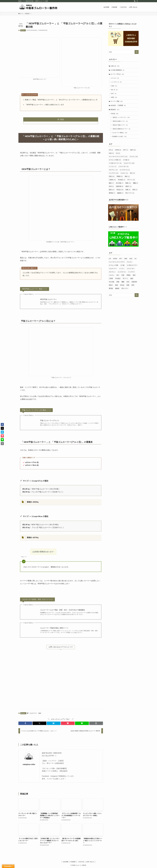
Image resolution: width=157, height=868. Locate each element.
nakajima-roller (29, 764)
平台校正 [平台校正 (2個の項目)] (122, 180)
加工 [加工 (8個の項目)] (132, 174)
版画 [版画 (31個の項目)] (112, 190)
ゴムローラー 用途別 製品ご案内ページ (54, 628)
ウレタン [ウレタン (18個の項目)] (134, 157)
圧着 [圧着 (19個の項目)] (112, 177)
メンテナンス (116, 82)
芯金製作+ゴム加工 (119, 137)
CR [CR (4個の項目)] (111, 151)
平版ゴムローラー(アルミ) (49, 421)
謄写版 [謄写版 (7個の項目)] (112, 194)
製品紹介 (23, 30)
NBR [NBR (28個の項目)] (133, 151)
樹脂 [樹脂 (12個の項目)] (128, 184)
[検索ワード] (123, 52)
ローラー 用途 (117, 102)
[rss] (135, 1)
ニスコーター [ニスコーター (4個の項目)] (124, 167)
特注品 (115, 114)
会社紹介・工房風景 (118, 106)
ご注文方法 (81, 862)
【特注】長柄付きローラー (121, 130)
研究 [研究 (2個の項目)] (135, 190)
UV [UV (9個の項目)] (118, 154)
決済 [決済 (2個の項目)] (111, 187)
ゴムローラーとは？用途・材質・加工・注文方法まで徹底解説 (62, 610)
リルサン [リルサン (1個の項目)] (124, 174)
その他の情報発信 (117, 70)
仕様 (114, 86)
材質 (114, 98)
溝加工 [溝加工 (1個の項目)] (128, 187)
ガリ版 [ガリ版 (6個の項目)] (126, 161)
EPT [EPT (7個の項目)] (126, 151)
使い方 (114, 90)
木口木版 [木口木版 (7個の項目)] (120, 184)
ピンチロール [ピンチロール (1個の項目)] (125, 170)
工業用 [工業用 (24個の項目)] (112, 180)
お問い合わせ (90, 862)
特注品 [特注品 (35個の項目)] (120, 190)
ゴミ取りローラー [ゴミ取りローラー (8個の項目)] (115, 164)
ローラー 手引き (117, 74)
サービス (115, 78)
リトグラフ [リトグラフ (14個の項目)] (114, 174)
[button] (25, 723)
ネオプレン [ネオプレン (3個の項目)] (113, 170)
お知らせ (115, 66)
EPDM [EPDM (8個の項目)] (118, 151)
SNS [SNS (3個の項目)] (111, 154)
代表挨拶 (73, 862)
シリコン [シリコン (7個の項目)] (113, 167)
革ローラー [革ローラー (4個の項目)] (130, 194)
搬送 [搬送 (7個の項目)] (111, 184)
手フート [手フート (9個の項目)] (131, 180)
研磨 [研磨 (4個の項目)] (128, 190)
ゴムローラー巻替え (120, 133)
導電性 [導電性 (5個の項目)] (120, 177)
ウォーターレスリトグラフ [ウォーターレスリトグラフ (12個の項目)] (118, 157)
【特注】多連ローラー (120, 122)
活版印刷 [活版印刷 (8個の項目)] (120, 187)
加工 (114, 94)
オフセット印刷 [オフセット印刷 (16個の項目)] (115, 161)
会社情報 (66, 862)
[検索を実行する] (137, 52)
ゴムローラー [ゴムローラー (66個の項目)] (129, 164)
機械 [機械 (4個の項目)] (136, 184)
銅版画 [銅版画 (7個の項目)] (120, 194)
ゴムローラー (33, 713)
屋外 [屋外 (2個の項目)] (127, 177)
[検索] (137, 1)
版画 (40, 713)
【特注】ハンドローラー (121, 118)
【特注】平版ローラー (120, 126)
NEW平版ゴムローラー (48, 299)
